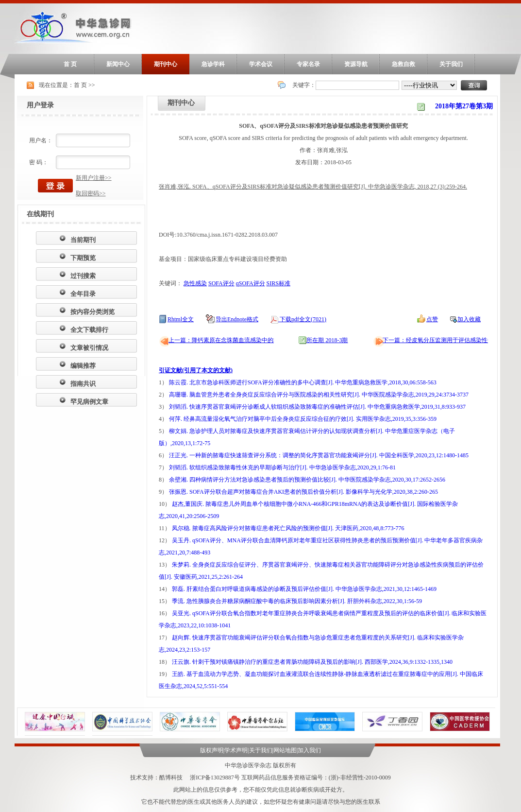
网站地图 (285, 750)
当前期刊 (83, 240)
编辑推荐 (83, 366)
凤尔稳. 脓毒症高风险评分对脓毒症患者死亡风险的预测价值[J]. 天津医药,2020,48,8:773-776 (288, 528)
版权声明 (212, 750)
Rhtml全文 (181, 319)
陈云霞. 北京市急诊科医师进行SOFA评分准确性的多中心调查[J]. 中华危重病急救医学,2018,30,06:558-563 (303, 382)
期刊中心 (166, 64)
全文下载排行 (89, 330)
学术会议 (261, 64)
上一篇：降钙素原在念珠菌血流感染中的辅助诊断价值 (238, 340)
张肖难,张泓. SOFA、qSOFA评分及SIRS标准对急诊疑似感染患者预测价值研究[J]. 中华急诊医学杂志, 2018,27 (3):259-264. (313, 187)
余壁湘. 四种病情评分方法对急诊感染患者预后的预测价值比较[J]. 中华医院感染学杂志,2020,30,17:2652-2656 (307, 480)
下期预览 (83, 258)
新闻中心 (118, 64)
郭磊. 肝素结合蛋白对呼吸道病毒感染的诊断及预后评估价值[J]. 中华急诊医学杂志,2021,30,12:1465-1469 (304, 589)
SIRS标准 (278, 283)
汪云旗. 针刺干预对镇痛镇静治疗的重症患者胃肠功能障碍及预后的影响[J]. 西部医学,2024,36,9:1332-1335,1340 (312, 662)
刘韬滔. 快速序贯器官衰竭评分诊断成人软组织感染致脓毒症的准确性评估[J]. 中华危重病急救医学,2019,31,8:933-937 (317, 407)
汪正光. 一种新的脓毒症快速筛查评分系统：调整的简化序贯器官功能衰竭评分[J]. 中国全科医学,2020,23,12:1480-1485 (319, 455)
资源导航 (356, 64)
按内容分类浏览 (92, 312)
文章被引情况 (89, 348)
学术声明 (236, 750)
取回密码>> (91, 193)
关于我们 (451, 64)
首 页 (70, 64)
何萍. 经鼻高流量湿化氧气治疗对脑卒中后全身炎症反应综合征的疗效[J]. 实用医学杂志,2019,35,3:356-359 (303, 419)
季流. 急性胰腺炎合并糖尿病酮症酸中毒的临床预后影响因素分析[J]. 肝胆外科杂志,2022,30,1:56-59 (297, 601)
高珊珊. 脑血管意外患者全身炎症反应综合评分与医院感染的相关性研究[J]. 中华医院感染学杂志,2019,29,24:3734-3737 (319, 395)
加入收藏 (469, 319)
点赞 (432, 319)
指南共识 (83, 384)
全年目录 (83, 294)
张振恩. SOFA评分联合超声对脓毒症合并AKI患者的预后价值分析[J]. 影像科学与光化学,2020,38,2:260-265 (303, 492)
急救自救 (403, 64)
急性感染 (195, 283)
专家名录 (308, 64)
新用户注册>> (94, 178)
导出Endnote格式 (237, 319)
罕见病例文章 (89, 402)
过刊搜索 (83, 276)
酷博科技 (171, 777)
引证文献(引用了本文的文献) (196, 370)
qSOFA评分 (251, 283)
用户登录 (40, 105)
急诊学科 (213, 64)
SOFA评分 (221, 283)
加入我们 (309, 750)
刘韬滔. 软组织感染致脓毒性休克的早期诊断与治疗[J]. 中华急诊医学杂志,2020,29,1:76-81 (282, 467)
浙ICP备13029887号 (215, 777)
